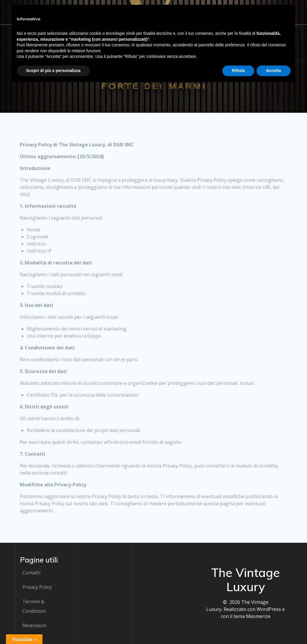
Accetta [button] (274, 71)
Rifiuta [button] (238, 71)
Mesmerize (258, 616)
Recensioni (34, 625)
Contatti (31, 573)
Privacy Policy (37, 587)
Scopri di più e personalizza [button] (53, 71)
